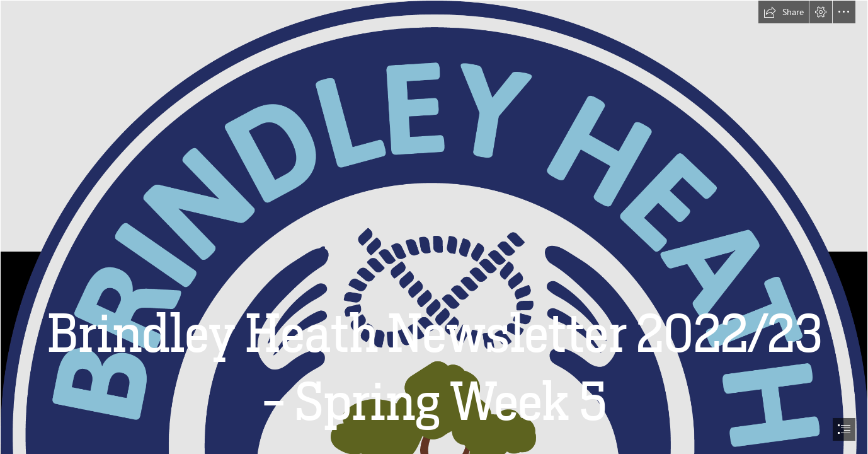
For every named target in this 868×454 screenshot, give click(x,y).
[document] (434, 227)
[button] (784, 12)
